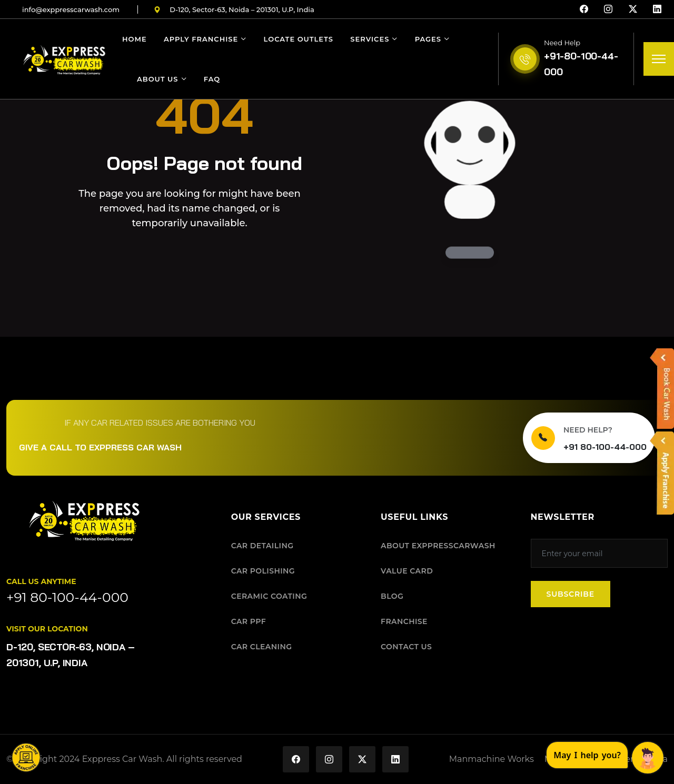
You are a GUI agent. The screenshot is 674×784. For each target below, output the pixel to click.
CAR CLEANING (262, 647)
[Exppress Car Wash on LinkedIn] (395, 759)
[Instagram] (608, 9)
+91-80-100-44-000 (581, 64)
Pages (428, 39)
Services (370, 39)
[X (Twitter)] (633, 9)
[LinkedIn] (657, 9)
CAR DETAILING (262, 546)
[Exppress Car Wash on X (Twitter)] (362, 759)
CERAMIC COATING (269, 596)
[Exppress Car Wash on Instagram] (329, 759)
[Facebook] (584, 9)
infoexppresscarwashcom (71, 9)
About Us (158, 79)
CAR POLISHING (263, 571)
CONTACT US (406, 647)
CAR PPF (249, 621)
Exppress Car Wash (122, 759)
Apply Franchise (201, 39)
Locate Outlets (299, 39)
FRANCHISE (404, 621)
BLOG (392, 596)
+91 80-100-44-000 (605, 447)
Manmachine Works (492, 759)
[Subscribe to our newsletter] (599, 553)
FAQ (212, 79)
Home (135, 39)
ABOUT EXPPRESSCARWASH (438, 546)
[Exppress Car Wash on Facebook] (296, 759)
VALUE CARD (407, 571)
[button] (26, 758)
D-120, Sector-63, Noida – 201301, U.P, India (234, 9)
